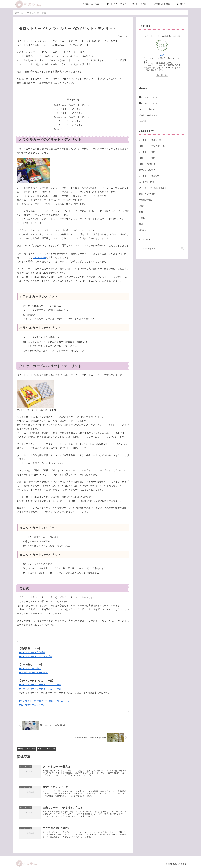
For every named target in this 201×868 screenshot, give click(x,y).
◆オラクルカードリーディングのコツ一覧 (40, 689)
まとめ (59, 129)
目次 (69, 99)
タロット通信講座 (147, 109)
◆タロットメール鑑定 (30, 669)
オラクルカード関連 (27, 749)
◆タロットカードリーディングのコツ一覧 (40, 685)
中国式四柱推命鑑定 (148, 115)
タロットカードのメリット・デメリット (74, 117)
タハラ (162, 55)
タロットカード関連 (46, 749)
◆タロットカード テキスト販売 (35, 657)
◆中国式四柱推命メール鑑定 (33, 673)
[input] (162, 248)
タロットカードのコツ (149, 97)
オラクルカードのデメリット (71, 113)
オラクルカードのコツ (149, 103)
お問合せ (144, 121)
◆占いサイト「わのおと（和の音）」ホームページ (44, 701)
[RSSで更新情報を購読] (166, 75)
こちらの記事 (39, 257)
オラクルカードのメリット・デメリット (74, 105)
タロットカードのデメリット (71, 125)
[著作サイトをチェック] (158, 75)
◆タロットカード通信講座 (32, 652)
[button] (182, 248)
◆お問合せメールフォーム (32, 705)
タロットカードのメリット (70, 121)
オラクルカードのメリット (70, 109)
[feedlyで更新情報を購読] (162, 75)
